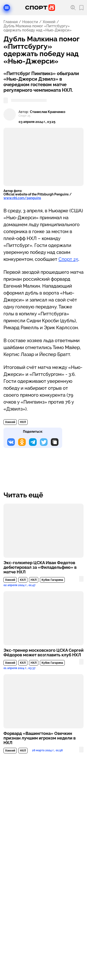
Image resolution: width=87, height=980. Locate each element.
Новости (30, 22)
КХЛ (23, 580)
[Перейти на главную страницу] (40, 8)
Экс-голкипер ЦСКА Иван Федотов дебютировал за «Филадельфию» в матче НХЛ (40, 567)
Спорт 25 (68, 259)
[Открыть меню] (7, 8)
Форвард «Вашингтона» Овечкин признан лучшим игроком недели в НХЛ (40, 738)
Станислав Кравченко (48, 112)
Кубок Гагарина (52, 580)
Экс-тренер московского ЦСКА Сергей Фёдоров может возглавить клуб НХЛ (43, 653)
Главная (11, 22)
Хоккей (49, 22)
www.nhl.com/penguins (22, 198)
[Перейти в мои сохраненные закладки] (81, 8)
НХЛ (23, 422)
